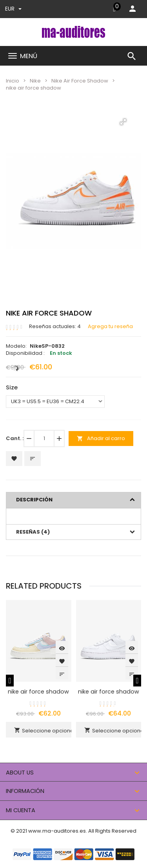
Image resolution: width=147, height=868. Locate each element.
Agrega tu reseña (110, 327)
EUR (13, 9)
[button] (123, 122)
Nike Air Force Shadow (80, 81)
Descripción (34, 500)
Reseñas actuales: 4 (55, 327)
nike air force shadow (38, 692)
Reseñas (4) (33, 532)
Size (12, 387)
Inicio (13, 81)
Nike (35, 81)
